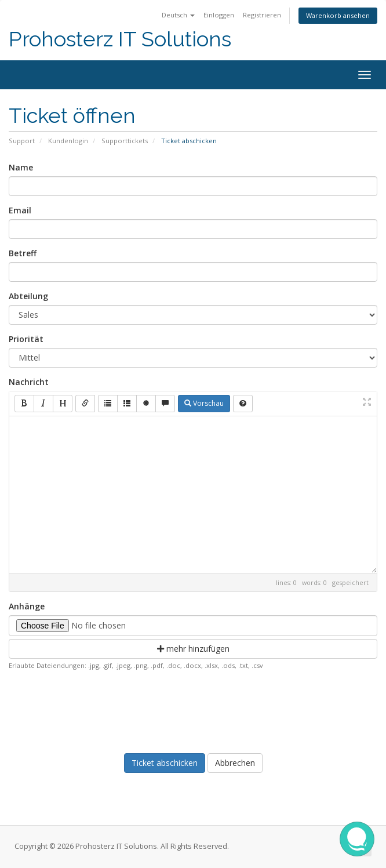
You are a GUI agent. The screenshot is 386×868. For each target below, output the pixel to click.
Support (22, 141)
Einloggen (219, 15)
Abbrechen (235, 763)
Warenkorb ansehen (338, 15)
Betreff (23, 253)
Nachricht (29, 382)
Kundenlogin (68, 141)
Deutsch (178, 15)
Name (21, 167)
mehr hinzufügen (193, 649)
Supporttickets (125, 141)
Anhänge (27, 606)
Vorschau (204, 403)
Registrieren (262, 15)
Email (20, 210)
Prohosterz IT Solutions (120, 39)
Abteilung (28, 296)
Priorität (26, 339)
